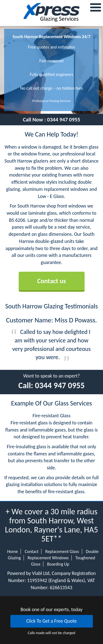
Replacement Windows (48, 558)
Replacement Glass (62, 551)
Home (12, 551)
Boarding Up (58, 564)
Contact (32, 551)
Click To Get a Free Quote (52, 621)
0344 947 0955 (64, 120)
